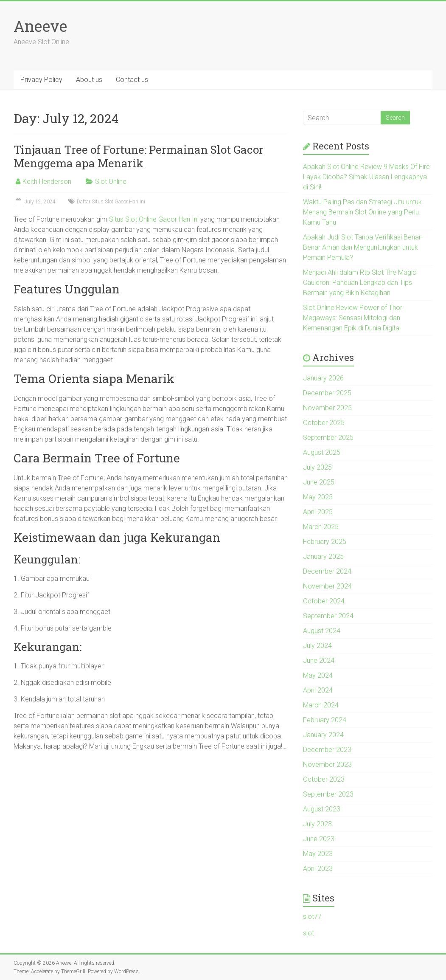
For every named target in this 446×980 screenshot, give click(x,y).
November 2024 (327, 586)
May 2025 (318, 497)
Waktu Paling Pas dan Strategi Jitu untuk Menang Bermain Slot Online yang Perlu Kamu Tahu (362, 212)
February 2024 (325, 720)
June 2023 (319, 839)
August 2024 (322, 631)
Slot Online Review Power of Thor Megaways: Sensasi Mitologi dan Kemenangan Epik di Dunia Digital (353, 318)
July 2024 (317, 646)
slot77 (312, 917)
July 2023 (317, 824)
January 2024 (323, 735)
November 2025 (327, 408)
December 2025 (327, 393)
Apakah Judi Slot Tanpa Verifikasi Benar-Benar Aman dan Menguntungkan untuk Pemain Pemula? (363, 247)
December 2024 (327, 571)
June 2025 (319, 482)
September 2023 (328, 794)
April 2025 (318, 512)
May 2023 (318, 854)
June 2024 (319, 660)
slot (309, 933)
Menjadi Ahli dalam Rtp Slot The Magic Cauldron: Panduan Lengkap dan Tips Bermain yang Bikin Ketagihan (360, 283)
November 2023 (327, 765)
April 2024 (318, 690)
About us (89, 80)
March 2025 (321, 527)
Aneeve (40, 26)
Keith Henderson (47, 182)
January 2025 (323, 556)
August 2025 (322, 452)
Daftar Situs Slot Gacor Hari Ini (111, 202)
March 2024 (321, 705)
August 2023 (322, 809)
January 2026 (323, 378)
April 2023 (318, 869)
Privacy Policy (41, 80)
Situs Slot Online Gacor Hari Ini (154, 219)
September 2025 (328, 438)
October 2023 (324, 779)
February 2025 (325, 542)
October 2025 (324, 423)
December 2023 (327, 750)
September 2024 (328, 616)
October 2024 (324, 601)
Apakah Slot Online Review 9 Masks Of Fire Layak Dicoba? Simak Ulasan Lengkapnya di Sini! (366, 177)
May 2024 (318, 675)
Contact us (132, 80)
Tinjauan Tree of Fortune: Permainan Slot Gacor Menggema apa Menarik (139, 156)
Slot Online (111, 182)
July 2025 (317, 467)
